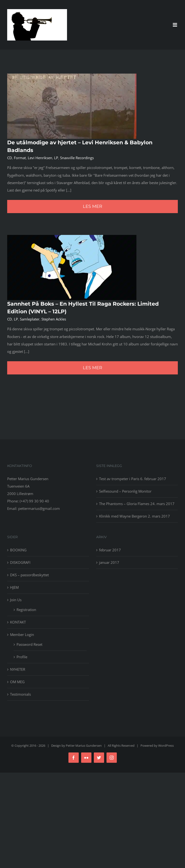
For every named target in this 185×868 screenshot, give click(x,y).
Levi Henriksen (40, 158)
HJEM (14, 587)
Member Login (22, 635)
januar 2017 (109, 562)
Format (20, 158)
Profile (22, 657)
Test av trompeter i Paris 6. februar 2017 (133, 479)
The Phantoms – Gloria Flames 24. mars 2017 (137, 504)
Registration (26, 610)
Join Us (16, 600)
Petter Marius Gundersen (84, 746)
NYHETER (18, 669)
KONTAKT (18, 622)
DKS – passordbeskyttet (29, 575)
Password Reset (29, 644)
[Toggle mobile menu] (175, 25)
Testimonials (20, 694)
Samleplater (30, 319)
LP (56, 158)
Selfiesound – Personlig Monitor (125, 491)
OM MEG (17, 682)
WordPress (166, 746)
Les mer (92, 206)
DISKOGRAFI (20, 562)
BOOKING (18, 550)
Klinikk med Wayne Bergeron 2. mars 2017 (135, 516)
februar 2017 (110, 550)
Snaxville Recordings (77, 158)
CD (10, 158)
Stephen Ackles (54, 319)
